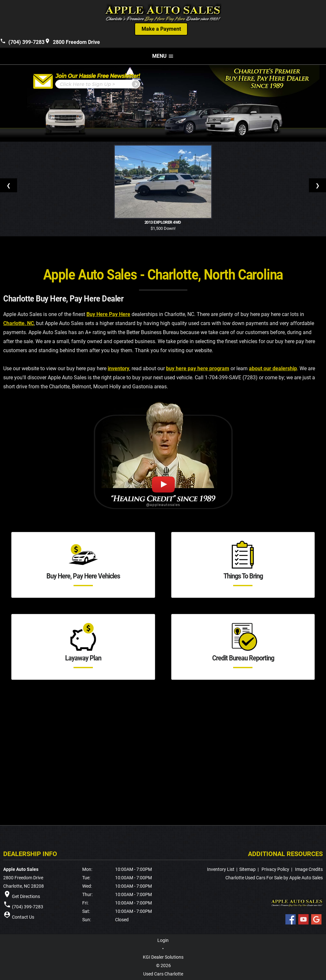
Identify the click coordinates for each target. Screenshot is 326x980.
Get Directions (26, 896)
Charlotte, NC (19, 323)
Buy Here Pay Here (108, 314)
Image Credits (309, 869)
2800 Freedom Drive (72, 41)
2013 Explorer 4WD (163, 223)
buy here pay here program (198, 368)
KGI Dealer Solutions (163, 957)
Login (163, 940)
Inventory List (221, 869)
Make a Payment (161, 29)
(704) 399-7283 (22, 41)
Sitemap (247, 869)
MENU (163, 56)
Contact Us (23, 917)
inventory (119, 368)
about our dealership (273, 368)
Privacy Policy (275, 869)
